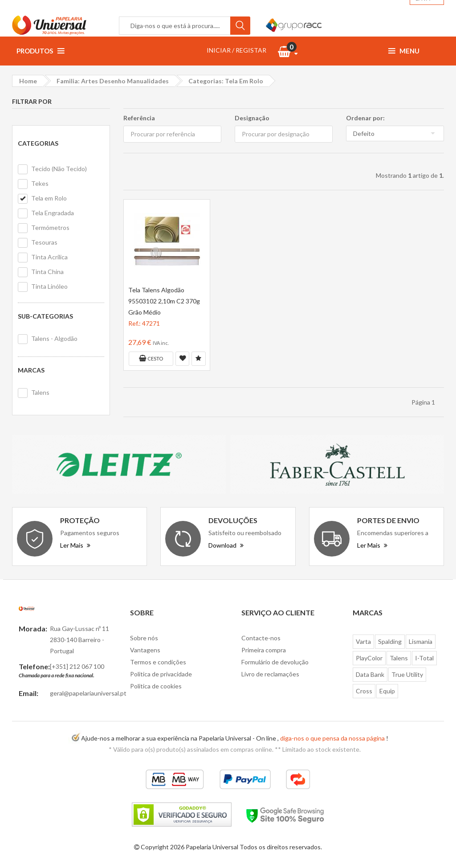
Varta (363, 641)
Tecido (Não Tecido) (59, 169)
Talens (40, 392)
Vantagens (145, 650)
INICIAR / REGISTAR (236, 50)
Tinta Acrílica (49, 257)
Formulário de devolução (275, 662)
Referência (139, 118)
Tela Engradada (53, 213)
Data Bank (370, 674)
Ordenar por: (365, 118)
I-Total (424, 658)
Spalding (390, 641)
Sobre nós (144, 638)
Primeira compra (264, 650)
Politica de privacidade (161, 674)
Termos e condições (158, 662)
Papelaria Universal (212, 847)
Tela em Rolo (49, 198)
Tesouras (44, 242)
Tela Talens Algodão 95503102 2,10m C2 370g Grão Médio (164, 301)
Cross (364, 691)
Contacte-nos (261, 638)
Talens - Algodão (54, 338)
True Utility (407, 674)
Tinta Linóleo (49, 286)
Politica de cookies (156, 686)
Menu (404, 51)
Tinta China (47, 272)
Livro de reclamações (270, 674)
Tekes (40, 183)
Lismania (421, 641)
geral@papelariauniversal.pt (88, 693)
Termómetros (50, 227)
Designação (252, 118)
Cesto (151, 358)
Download (226, 545)
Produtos (40, 51)
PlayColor (369, 658)
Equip (387, 691)
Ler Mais (75, 545)
